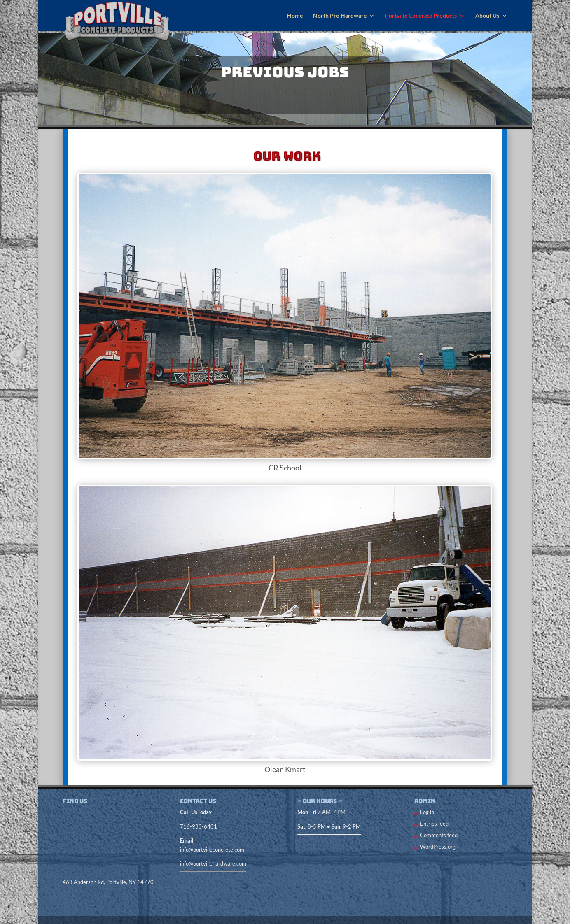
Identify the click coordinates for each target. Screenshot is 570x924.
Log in (427, 812)
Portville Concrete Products (421, 16)
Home (295, 16)
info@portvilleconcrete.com (212, 850)
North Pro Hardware (340, 16)
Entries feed (434, 824)
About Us (487, 16)
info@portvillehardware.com (213, 863)
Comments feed (439, 835)
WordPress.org (438, 847)
